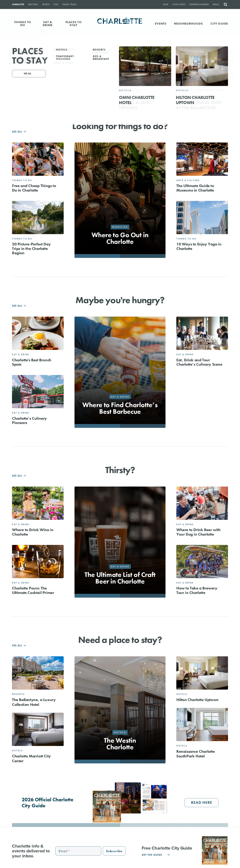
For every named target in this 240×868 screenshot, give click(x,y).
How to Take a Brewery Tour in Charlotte (197, 590)
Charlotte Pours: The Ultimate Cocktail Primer (33, 590)
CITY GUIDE (219, 24)
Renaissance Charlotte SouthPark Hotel (196, 754)
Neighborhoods (188, 24)
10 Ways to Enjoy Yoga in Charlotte (199, 246)
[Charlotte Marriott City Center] (38, 729)
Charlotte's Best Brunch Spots (32, 362)
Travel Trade (69, 4)
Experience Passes (199, 4)
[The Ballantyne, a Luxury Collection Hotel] (38, 673)
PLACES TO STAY (74, 24)
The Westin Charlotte (120, 744)
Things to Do (22, 180)
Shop (166, 4)
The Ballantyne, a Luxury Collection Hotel (34, 702)
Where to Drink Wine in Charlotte (33, 532)
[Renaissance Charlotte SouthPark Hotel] (202, 724)
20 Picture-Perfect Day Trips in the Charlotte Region (31, 248)
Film (56, 4)
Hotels (17, 751)
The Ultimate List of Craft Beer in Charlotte (120, 578)
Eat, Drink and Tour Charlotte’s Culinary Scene (199, 362)
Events (161, 24)
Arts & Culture (188, 180)
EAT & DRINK (48, 24)
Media (216, 4)
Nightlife (120, 227)
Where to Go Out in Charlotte (120, 238)
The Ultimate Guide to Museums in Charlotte (195, 188)
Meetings (33, 4)
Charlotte (18, 4)
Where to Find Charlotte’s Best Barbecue (120, 408)
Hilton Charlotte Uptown (197, 700)
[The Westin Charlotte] (120, 710)
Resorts (18, 694)
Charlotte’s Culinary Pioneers (29, 420)
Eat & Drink (21, 354)
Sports (46, 4)
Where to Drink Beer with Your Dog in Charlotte (198, 532)
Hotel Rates (179, 4)
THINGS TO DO (23, 24)
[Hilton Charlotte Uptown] (202, 673)
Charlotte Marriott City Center (31, 758)
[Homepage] (120, 24)
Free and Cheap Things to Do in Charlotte (34, 188)
